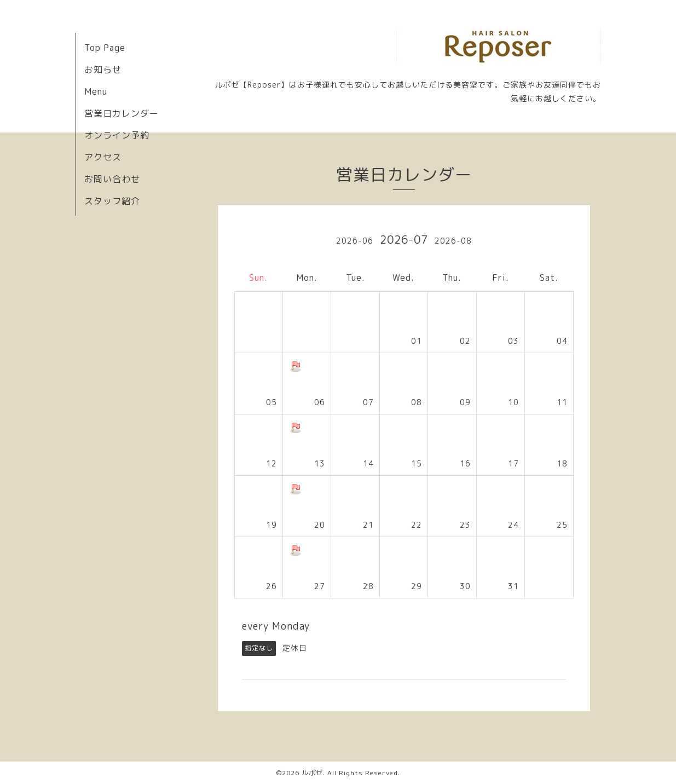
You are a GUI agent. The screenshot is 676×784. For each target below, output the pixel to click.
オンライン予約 (117, 135)
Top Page (105, 48)
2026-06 (355, 241)
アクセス (103, 157)
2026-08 (453, 241)
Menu (96, 91)
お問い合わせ (112, 179)
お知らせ (103, 70)
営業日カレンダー (122, 113)
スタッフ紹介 (112, 201)
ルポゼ (312, 773)
